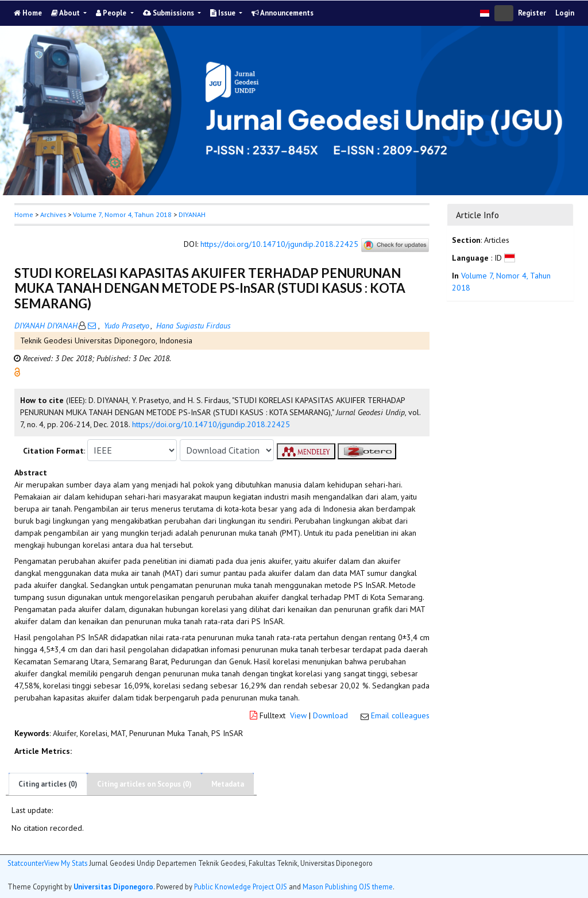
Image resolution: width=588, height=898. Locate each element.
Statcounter (26, 863)
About (66, 13)
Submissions (169, 13)
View (298, 715)
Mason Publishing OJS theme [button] (348, 887)
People (112, 13)
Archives (53, 214)
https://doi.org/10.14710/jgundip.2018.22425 (279, 245)
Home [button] (24, 214)
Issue (224, 13)
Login (565, 13)
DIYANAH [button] (192, 214)
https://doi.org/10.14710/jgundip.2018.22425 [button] (211, 424)
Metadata (228, 784)
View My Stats (66, 863)
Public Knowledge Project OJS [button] (241, 887)
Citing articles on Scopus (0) (144, 784)
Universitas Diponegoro (113, 887)
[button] (17, 371)
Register (532, 13)
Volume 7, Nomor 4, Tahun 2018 (122, 214)
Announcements (283, 13)
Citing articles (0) (48, 784)
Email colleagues (400, 715)
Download (330, 715)
